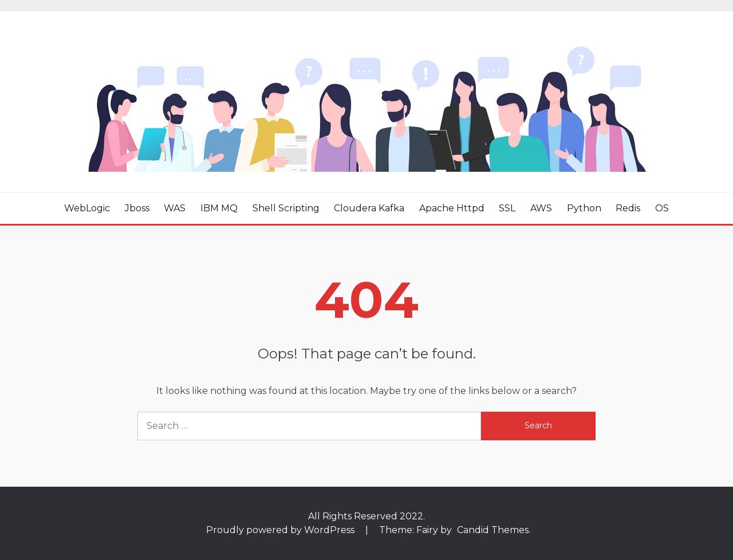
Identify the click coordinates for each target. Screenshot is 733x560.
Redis (628, 208)
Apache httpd (452, 208)
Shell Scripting (286, 208)
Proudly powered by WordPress (281, 530)
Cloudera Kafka (369, 208)
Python (584, 208)
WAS (175, 208)
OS (662, 208)
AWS (541, 208)
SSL (507, 208)
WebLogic (87, 208)
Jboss (137, 208)
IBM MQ (219, 208)
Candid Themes (493, 530)
